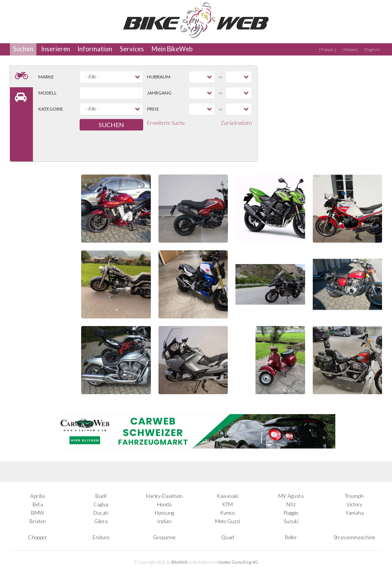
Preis (153, 109)
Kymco (228, 513)
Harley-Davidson (164, 496)
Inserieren (56, 49)
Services (132, 49)
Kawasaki (228, 496)
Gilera (101, 521)
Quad (228, 537)
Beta (38, 504)
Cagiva (101, 504)
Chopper (38, 537)
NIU (291, 504)
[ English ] (372, 49)
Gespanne (164, 537)
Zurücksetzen (236, 123)
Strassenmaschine (354, 537)
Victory (354, 504)
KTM (228, 504)
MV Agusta (291, 496)
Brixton (38, 521)
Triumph (354, 496)
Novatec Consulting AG (238, 562)
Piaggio (291, 513)
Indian (164, 521)
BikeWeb (180, 562)
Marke (46, 77)
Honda (164, 504)
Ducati (101, 513)
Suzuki (291, 521)
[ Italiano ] (350, 49)
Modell (47, 93)
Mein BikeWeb (172, 49)
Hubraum (159, 77)
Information (95, 49)
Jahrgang (159, 93)
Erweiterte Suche (166, 123)
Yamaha (354, 513)
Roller (291, 537)
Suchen (23, 49)
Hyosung (164, 513)
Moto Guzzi (228, 521)
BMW (38, 513)
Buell (101, 496)
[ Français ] (327, 49)
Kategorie (51, 109)
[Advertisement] (325, 114)
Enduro (101, 537)
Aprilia (38, 496)
